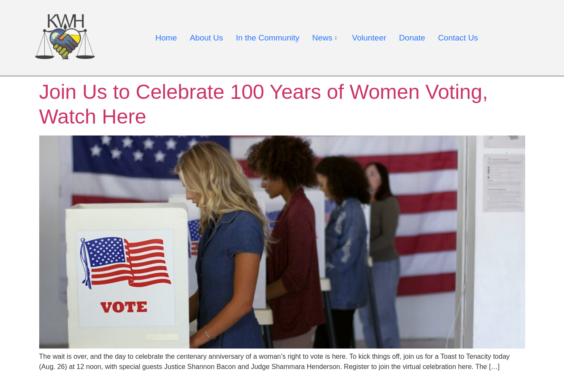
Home (166, 38)
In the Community (268, 38)
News (324, 38)
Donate (412, 38)
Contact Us (458, 38)
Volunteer (369, 38)
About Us (206, 38)
